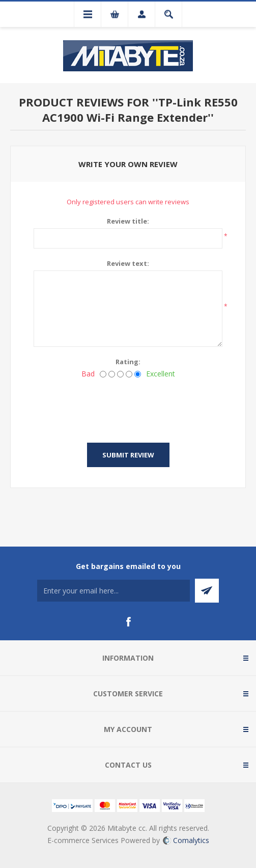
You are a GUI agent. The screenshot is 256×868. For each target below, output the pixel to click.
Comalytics (186, 840)
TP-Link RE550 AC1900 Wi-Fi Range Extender (140, 110)
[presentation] (128, 408)
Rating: (128, 362)
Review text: (128, 263)
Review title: (128, 221)
